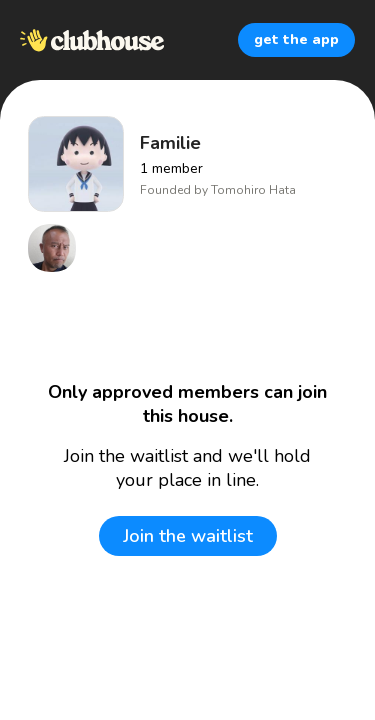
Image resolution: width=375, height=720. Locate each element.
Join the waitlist (188, 536)
